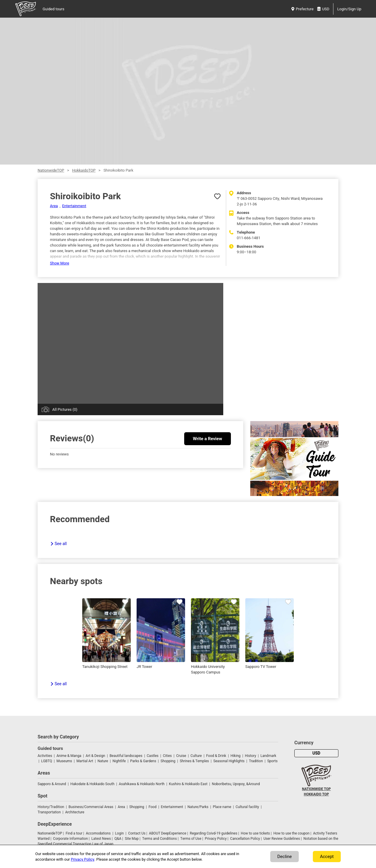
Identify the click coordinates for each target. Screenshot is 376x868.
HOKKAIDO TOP (316, 794)
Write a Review (208, 439)
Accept (327, 857)
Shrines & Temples (194, 761)
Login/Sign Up (349, 9)
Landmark (268, 756)
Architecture (75, 812)
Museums (64, 761)
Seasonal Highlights (229, 761)
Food (153, 807)
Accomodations (98, 833)
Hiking (236, 756)
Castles (153, 756)
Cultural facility (247, 807)
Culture (196, 756)
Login (120, 833)
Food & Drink (216, 756)
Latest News (101, 839)
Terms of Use (191, 839)
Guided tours (53, 9)
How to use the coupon (292, 833)
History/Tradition (51, 807)
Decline (284, 857)
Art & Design (95, 756)
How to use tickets (255, 833)
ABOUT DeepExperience (168, 833)
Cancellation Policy (245, 839)
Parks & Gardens (143, 761)
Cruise (181, 756)
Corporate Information (70, 839)
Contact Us (137, 833)
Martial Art (85, 761)
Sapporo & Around (52, 784)
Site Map (132, 839)
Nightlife (119, 761)
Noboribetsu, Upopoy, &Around (236, 784)
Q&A (118, 839)
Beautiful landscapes (126, 756)
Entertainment (74, 206)
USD (323, 9)
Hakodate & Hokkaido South (93, 784)
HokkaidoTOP (84, 170)
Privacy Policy (216, 839)
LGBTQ (47, 761)
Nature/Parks (198, 807)
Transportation (49, 812)
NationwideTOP (51, 170)
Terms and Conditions (160, 839)
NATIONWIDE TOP (316, 789)
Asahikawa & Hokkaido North (142, 784)
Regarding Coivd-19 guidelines (214, 833)
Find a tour (74, 833)
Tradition (256, 761)
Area (54, 206)
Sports (272, 761)
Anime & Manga (69, 756)
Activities (45, 756)
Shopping (168, 761)
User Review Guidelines (282, 839)
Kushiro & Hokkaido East (188, 784)
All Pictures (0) (65, 409)
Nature (103, 761)
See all (61, 544)
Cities (167, 756)
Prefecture (302, 9)
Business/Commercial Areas (91, 807)
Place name (222, 807)
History (251, 756)
